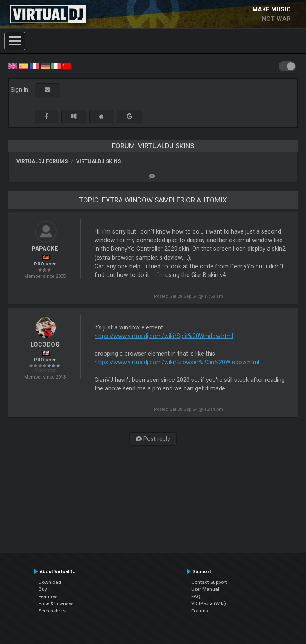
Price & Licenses (56, 603)
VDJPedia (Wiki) (209, 603)
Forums (200, 611)
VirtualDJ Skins (99, 161)
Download (50, 582)
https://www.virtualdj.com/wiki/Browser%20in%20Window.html (177, 362)
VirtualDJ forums (42, 161)
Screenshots (52, 611)
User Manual (205, 589)
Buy (43, 589)
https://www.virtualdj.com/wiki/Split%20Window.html (164, 336)
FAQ (196, 596)
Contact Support (209, 582)
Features (48, 596)
